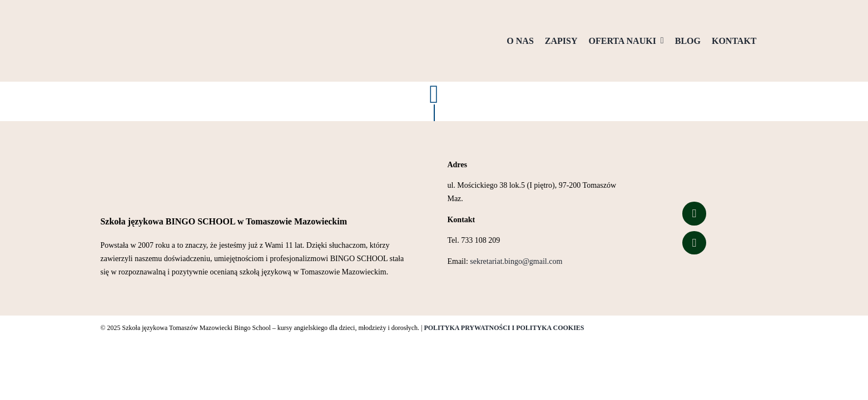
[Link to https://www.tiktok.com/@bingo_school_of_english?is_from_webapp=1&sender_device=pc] (694, 243)
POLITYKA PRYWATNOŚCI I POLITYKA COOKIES (504, 328)
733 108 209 (480, 240)
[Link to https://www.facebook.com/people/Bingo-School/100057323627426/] (694, 213)
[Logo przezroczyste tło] (156, 15)
